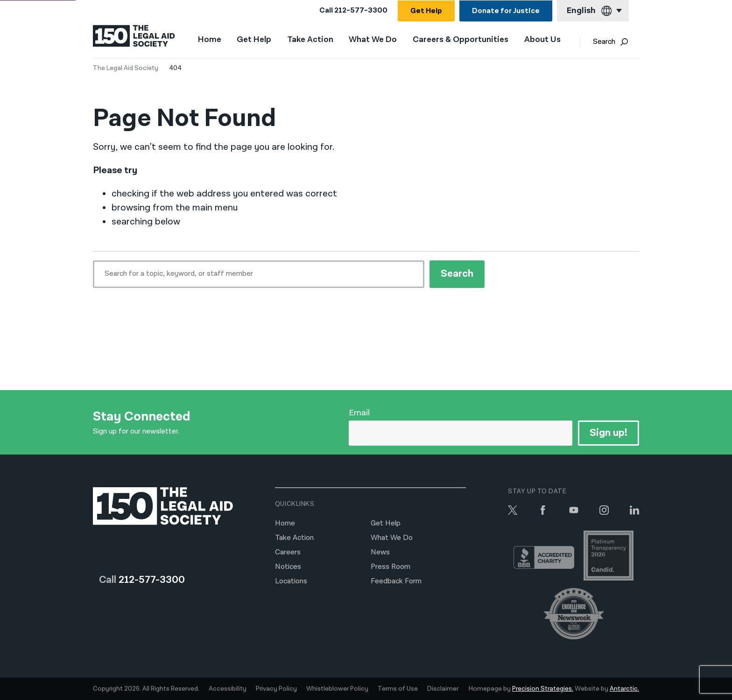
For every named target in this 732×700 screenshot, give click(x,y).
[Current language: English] (593, 11)
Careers (288, 552)
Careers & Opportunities (462, 40)
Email (359, 413)
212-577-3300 (361, 10)
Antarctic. (624, 689)
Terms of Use (398, 689)
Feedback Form (396, 581)
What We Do (375, 40)
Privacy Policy (276, 689)
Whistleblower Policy (337, 689)
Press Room (391, 567)
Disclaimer (443, 689)
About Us (544, 40)
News (380, 552)
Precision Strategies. (543, 689)
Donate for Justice (506, 11)
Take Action (312, 40)
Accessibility (228, 689)
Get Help (426, 11)
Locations (291, 581)
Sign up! (609, 433)
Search (613, 42)
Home (211, 40)
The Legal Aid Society (126, 68)
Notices (288, 567)
